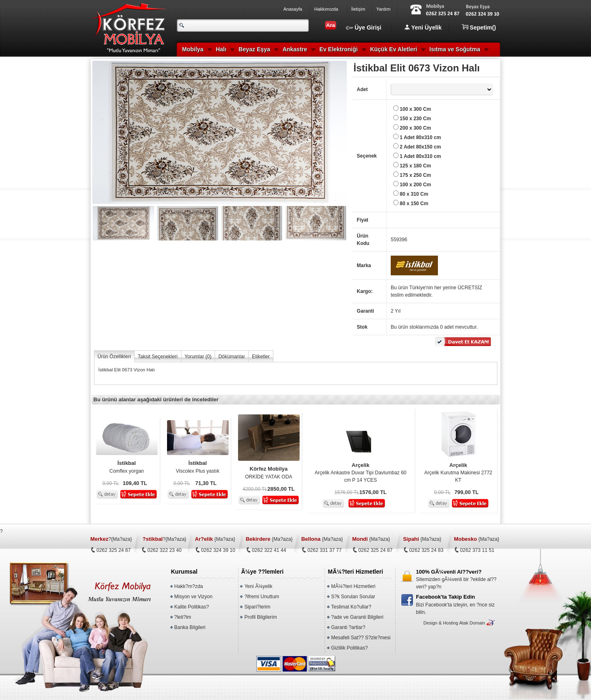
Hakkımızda (326, 9)
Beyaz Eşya (254, 49)
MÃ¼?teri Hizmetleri (353, 586)
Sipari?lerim (257, 607)
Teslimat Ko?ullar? (351, 607)
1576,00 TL (347, 492)
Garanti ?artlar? (348, 627)
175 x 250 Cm (415, 175)
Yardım (384, 9)
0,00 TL (111, 483)
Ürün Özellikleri (114, 357)
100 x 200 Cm (415, 185)
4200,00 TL (255, 489)
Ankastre (295, 49)
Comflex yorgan (127, 467)
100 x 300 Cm (415, 109)
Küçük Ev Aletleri (394, 49)
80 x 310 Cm (414, 194)
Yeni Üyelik (423, 27)
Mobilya (193, 49)
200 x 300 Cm (415, 128)
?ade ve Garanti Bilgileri (357, 617)
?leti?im (183, 617)
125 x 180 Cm (415, 166)
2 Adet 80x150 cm (420, 147)
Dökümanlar (232, 357)
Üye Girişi (364, 27)
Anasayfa (293, 9)
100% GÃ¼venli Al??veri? (449, 572)
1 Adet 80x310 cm (420, 137)
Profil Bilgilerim (260, 617)
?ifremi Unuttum (262, 597)
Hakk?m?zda (189, 586)
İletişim (358, 9)
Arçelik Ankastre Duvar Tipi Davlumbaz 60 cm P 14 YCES (361, 472)
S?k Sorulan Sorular (353, 597)
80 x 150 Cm (414, 204)
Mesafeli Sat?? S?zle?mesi (361, 638)
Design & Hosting (441, 623)
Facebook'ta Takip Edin (446, 597)
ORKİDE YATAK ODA (269, 472)
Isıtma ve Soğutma (455, 49)
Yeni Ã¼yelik (258, 586)
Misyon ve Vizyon (194, 597)
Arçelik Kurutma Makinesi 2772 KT (458, 472)
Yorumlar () (198, 357)
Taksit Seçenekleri (158, 357)
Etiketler (261, 357)
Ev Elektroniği (338, 49)
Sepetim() (479, 27)
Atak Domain (472, 623)
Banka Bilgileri (190, 627)
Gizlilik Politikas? (349, 648)
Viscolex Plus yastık (198, 467)
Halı (221, 49)
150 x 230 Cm (415, 119)
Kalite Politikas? (192, 607)
